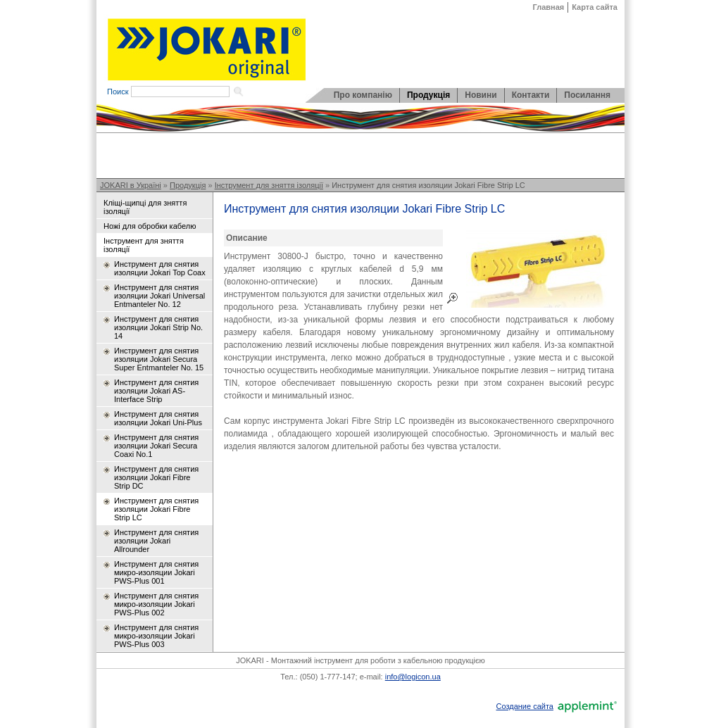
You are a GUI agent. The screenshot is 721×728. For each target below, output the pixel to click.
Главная (549, 7)
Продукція (428, 95)
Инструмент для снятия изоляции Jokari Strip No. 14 (158, 327)
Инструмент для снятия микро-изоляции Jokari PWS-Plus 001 (156, 572)
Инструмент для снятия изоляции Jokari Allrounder (156, 541)
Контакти (531, 95)
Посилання (587, 95)
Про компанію (363, 95)
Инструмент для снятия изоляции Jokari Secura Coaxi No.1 (156, 446)
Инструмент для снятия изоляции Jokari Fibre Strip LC (428, 185)
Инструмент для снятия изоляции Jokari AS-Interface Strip (156, 391)
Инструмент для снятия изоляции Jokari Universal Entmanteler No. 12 (159, 296)
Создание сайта (524, 706)
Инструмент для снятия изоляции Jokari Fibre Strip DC (156, 477)
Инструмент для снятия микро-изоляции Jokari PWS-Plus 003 (156, 636)
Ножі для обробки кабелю (150, 226)
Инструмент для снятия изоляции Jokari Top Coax (160, 268)
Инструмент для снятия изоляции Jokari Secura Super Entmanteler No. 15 (159, 359)
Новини (481, 95)
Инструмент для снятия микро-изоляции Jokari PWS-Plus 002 (156, 604)
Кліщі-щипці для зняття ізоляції (145, 207)
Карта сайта (595, 7)
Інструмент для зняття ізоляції (269, 185)
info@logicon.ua (413, 677)
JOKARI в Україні (131, 185)
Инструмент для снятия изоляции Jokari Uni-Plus (158, 418)
